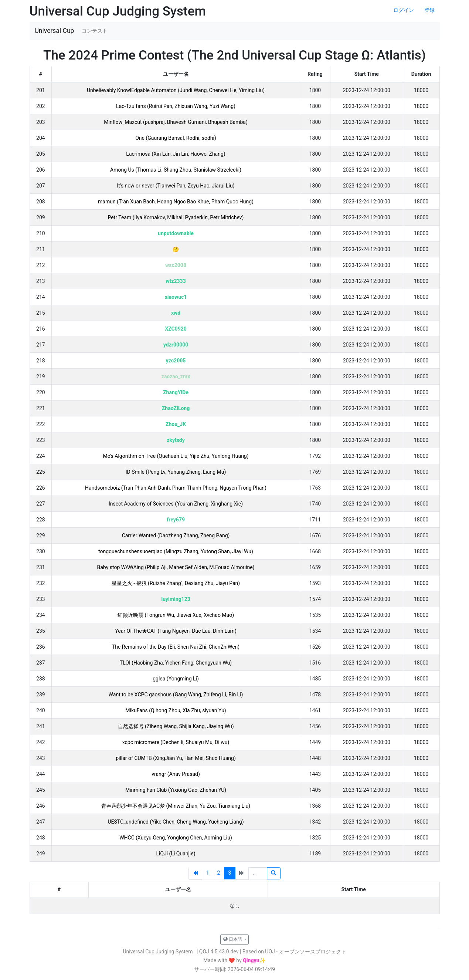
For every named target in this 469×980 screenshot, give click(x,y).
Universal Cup (55, 31)
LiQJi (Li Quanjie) (176, 854)
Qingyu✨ (254, 960)
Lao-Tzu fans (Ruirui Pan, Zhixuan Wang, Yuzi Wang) (176, 106)
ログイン (404, 10)
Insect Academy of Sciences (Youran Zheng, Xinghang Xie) (176, 504)
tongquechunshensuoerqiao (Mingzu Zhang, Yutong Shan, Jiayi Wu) (176, 551)
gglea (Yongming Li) (176, 679)
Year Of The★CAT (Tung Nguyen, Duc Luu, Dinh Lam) (176, 631)
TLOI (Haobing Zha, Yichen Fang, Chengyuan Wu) (176, 663)
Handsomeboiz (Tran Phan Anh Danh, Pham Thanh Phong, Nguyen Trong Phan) (176, 488)
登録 (429, 10)
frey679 (176, 520)
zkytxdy (176, 440)
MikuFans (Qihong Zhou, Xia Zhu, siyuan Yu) (176, 710)
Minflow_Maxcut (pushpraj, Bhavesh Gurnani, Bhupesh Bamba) (176, 122)
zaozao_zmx (176, 376)
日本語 (233, 939)
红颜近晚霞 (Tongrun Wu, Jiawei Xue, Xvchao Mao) (176, 615)
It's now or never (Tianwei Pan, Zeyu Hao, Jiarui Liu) (176, 186)
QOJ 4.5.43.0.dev (219, 952)
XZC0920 (176, 329)
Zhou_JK (176, 424)
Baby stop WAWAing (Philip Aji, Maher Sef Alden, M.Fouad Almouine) (176, 567)
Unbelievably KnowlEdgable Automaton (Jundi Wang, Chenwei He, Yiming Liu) (176, 90)
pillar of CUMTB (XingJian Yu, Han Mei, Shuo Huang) (176, 758)
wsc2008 (176, 265)
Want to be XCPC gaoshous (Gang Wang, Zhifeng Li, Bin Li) (176, 695)
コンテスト (95, 31)
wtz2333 (176, 281)
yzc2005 (176, 361)
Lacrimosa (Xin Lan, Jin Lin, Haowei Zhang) (176, 154)
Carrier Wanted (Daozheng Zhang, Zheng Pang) (176, 535)
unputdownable (176, 233)
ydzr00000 (176, 345)
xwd (176, 313)
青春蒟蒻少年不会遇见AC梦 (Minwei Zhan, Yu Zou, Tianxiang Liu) (176, 806)
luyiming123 (176, 599)
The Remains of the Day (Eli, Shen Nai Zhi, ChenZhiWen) (176, 647)
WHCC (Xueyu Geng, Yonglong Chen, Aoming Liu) (176, 838)
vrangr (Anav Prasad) (176, 774)
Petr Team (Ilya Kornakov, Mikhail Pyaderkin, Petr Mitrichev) (176, 217)
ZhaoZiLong (176, 408)
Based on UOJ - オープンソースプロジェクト (294, 952)
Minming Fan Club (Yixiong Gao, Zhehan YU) (176, 790)
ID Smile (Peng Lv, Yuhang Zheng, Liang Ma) (176, 472)
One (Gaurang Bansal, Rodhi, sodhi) (176, 138)
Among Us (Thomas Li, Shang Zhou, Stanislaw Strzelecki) (176, 170)
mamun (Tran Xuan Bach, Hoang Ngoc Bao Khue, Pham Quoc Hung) (176, 202)
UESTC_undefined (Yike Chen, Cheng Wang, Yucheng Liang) (176, 822)
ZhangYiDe (176, 392)
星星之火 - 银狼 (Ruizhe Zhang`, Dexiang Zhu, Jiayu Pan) (176, 583)
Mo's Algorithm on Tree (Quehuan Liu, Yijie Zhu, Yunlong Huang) (176, 456)
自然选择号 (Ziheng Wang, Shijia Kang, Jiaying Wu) (176, 726)
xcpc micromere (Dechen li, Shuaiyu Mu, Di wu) (176, 742)
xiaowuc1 (176, 297)
